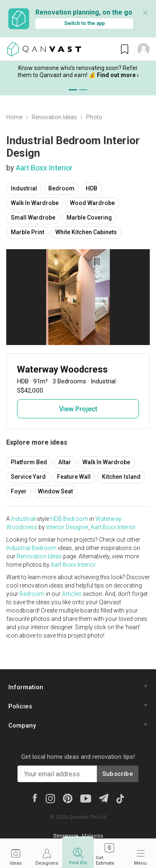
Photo (94, 117)
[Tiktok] (120, 798)
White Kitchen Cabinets (86, 232)
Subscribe (118, 774)
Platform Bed (29, 462)
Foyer (19, 491)
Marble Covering (89, 218)
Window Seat (55, 491)
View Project (78, 409)
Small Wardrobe (33, 218)
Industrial (24, 188)
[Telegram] (103, 798)
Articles (72, 594)
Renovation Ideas (54, 117)
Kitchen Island (121, 477)
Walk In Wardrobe (35, 203)
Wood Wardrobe (92, 203)
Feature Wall (74, 477)
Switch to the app (84, 23)
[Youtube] (86, 798)
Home (14, 117)
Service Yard (28, 477)
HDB (92, 188)
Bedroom (61, 188)
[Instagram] (50, 798)
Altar (65, 462)
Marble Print (27, 232)
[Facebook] (35, 798)
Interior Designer (67, 527)
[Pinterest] (68, 798)
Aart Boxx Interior (44, 168)
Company (22, 725)
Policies (20, 706)
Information (26, 687)
